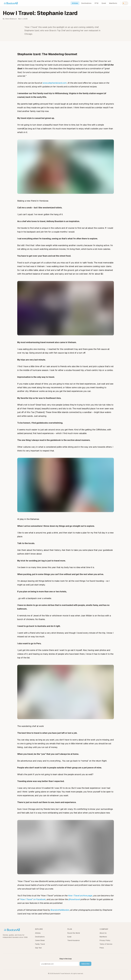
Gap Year (38, 948)
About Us (103, 933)
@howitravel (74, 899)
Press (102, 948)
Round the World (74, 933)
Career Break (40, 940)
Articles (75, 3)
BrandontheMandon (60, 910)
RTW (97, 3)
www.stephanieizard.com (54, 83)
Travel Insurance (73, 940)
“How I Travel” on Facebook (33, 899)
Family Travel (40, 944)
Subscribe (85, 964)
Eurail (104, 3)
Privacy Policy (105, 940)
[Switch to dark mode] (125, 3)
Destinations (86, 3)
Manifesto (113, 3)
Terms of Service (106, 944)
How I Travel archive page (80, 896)
